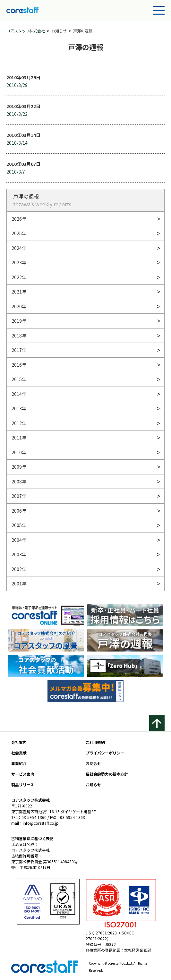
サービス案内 (23, 774)
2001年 (19, 584)
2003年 (19, 554)
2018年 (19, 336)
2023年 (19, 262)
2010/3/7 (16, 172)
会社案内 (19, 742)
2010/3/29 (17, 85)
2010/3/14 (17, 143)
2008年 (19, 481)
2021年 (19, 292)
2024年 (19, 248)
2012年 (19, 423)
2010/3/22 (17, 114)
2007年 (19, 496)
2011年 (19, 438)
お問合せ (93, 763)
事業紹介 (19, 763)
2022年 (19, 277)
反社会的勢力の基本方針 (107, 774)
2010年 (19, 452)
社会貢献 (19, 753)
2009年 (19, 467)
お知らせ (93, 784)
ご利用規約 (95, 742)
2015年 (19, 379)
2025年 (19, 233)
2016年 (19, 365)
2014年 (19, 394)
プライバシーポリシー (105, 753)
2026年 (19, 219)
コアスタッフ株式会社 (26, 31)
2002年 (19, 569)
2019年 (19, 321)
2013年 (19, 408)
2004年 (19, 540)
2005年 (19, 525)
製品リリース (23, 784)
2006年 (19, 511)
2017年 (19, 350)
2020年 (19, 306)
